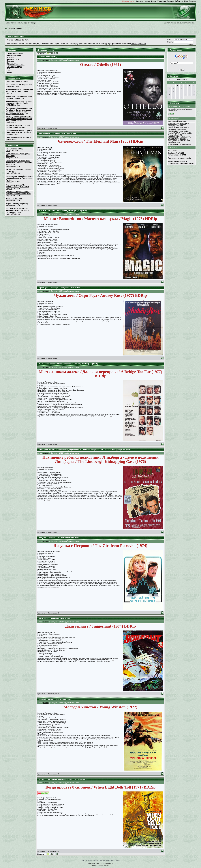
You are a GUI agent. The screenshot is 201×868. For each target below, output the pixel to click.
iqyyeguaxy (172, 139)
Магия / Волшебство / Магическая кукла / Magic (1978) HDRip (19, 90)
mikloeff (183, 124)
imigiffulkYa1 (173, 133)
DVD (9, 71)
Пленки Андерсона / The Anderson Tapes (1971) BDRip (17, 186)
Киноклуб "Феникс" (15, 28)
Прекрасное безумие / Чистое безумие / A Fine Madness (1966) (19, 193)
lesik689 (9, 182)
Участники (162, 1)
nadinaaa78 (172, 124)
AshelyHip (182, 131)
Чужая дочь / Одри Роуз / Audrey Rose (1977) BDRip (19, 97)
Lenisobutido (173, 137)
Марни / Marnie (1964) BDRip (17, 204)
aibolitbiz (171, 131)
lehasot (183, 139)
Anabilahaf (185, 133)
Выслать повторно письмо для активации (180, 23)
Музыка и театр (13, 59)
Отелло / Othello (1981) (15, 81)
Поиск (154, 1)
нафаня (9, 166)
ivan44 (170, 129)
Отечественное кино (15, 54)
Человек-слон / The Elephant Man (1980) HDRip (57, 133)
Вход (24, 23)
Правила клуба (128, 1)
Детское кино (12, 63)
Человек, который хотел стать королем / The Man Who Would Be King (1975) (19, 163)
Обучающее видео (14, 67)
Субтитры (179, 1)
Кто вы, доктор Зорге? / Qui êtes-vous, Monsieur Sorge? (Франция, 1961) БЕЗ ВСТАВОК (19, 119)
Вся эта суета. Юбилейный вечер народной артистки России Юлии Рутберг (19, 178)
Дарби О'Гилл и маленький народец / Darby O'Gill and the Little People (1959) (18, 210)
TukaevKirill (172, 144)
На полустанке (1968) (14, 149)
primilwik (180, 129)
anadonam (184, 144)
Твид (8, 158)
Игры (9, 69)
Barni (8, 151)
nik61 (170, 126)
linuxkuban (172, 127)
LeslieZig (184, 137)
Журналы (139, 1)
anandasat (183, 127)
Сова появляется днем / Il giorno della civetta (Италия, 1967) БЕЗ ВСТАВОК (19, 132)
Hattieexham (183, 141)
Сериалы (11, 61)
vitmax (170, 142)
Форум (147, 1)
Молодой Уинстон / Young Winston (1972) (55, 699)
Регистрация (32, 23)
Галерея (170, 1)
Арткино (10, 57)
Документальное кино (16, 65)
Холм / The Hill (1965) (14, 199)
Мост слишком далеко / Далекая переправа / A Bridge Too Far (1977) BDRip (19, 103)
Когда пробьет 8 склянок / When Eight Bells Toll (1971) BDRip (63, 779)
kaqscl (179, 142)
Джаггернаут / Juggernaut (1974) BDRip (54, 618)
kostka (178, 126)
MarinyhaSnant (173, 135)
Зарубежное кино (14, 55)
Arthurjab (171, 141)
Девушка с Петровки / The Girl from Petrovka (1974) (18, 127)
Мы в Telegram (190, 1)
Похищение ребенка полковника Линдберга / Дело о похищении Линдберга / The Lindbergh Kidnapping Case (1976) (19, 111)
